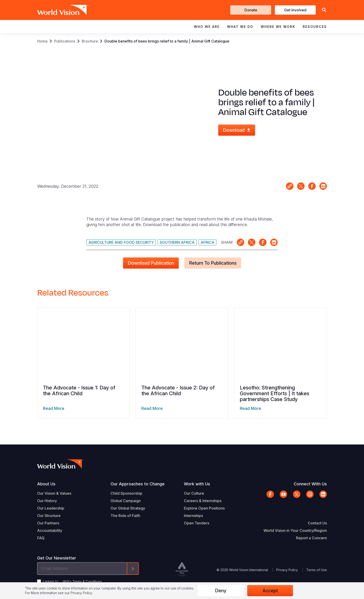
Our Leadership (51, 508)
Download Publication (151, 263)
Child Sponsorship (126, 493)
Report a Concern (311, 538)
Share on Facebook (312, 186)
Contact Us (317, 523)
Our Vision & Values (54, 493)
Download (234, 130)
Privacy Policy (287, 570)
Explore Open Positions (204, 508)
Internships (193, 516)
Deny (221, 591)
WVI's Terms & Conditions (82, 581)
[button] (324, 10)
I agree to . (73, 581)
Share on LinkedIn (323, 186)
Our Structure (49, 516)
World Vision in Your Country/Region (295, 530)
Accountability (50, 530)
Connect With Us (310, 484)
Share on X (301, 186)
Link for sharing (290, 186)
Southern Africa (177, 242)
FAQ (41, 538)
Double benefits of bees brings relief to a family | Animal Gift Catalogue (167, 41)
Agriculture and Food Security (121, 242)
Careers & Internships (203, 501)
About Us (46, 484)
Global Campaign (126, 501)
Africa (207, 242)
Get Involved (295, 10)
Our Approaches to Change (138, 484)
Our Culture (194, 493)
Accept (270, 591)
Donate (251, 10)
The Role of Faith (125, 516)
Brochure (90, 41)
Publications (65, 41)
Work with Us (197, 484)
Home (42, 41)
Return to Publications (213, 263)
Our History (47, 501)
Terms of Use (317, 570)
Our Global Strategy (128, 508)
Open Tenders (197, 523)
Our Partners (48, 523)
